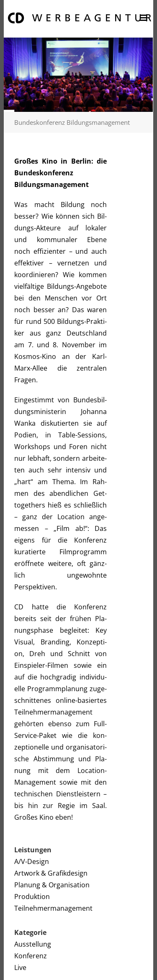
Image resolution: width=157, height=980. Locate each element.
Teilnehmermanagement (53, 908)
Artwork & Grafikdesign (51, 873)
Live (20, 967)
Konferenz (31, 956)
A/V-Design (32, 861)
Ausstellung (33, 944)
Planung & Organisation (52, 885)
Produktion (32, 897)
